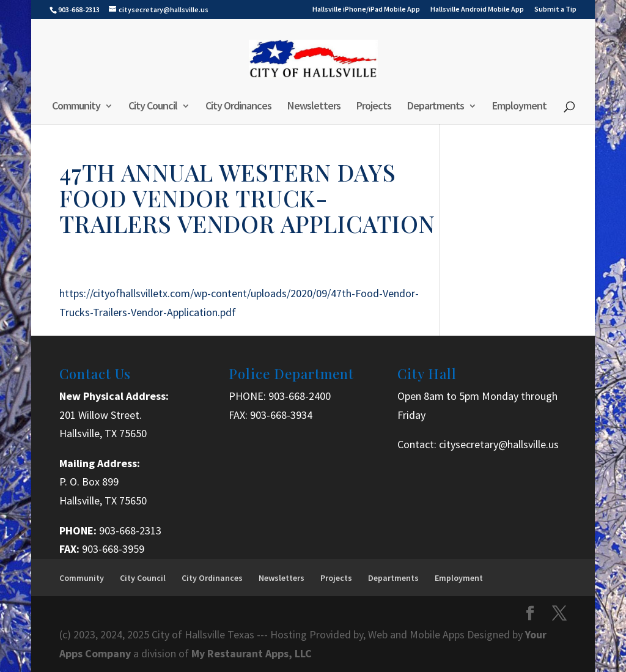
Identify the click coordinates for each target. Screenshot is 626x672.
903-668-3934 (281, 415)
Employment (519, 107)
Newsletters (314, 107)
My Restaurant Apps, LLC (252, 653)
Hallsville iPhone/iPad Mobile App (366, 9)
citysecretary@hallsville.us (499, 444)
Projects (374, 107)
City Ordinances (238, 107)
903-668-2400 (300, 396)
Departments (436, 107)
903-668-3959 (113, 549)
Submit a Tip (555, 9)
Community (76, 107)
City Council (153, 107)
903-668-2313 (130, 530)
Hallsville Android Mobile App (477, 9)
